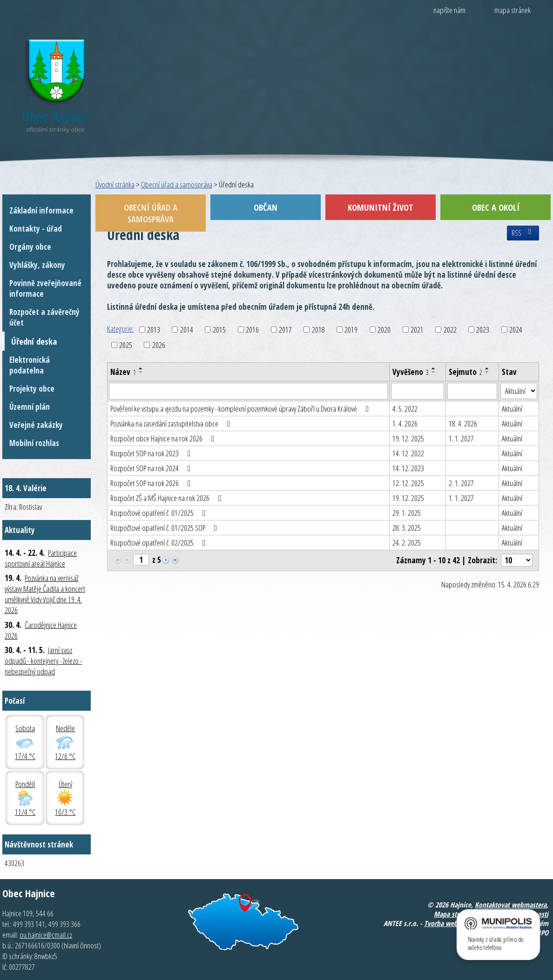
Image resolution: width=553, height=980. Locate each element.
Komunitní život (381, 207)
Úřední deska (34, 341)
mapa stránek (513, 10)
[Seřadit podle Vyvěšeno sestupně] (434, 372)
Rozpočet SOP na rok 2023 (152, 453)
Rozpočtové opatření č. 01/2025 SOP (165, 528)
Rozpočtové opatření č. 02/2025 (160, 543)
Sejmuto (465, 372)
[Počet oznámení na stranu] (517, 560)
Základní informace (41, 210)
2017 (285, 330)
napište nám (449, 10)
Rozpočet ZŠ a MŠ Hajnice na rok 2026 (168, 498)
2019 (351, 330)
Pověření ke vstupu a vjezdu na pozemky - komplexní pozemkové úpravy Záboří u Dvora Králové (241, 409)
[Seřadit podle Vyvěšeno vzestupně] (434, 368)
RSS (523, 233)
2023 (483, 330)
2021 (417, 330)
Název (123, 372)
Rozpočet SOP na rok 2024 (152, 468)
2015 (219, 330)
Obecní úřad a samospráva (177, 184)
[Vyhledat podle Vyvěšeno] (418, 391)
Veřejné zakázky (36, 425)
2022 (450, 330)
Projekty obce (32, 389)
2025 (126, 345)
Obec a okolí (496, 207)
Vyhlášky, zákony (37, 265)
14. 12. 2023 (408, 468)
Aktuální (512, 409)
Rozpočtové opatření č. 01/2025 (160, 513)
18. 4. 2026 (463, 423)
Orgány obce (30, 247)
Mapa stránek (453, 914)
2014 (187, 330)
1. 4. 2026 (405, 423)
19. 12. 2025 (408, 438)
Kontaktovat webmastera (511, 905)
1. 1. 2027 (461, 438)
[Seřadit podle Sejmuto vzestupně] (487, 368)
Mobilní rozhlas (34, 443)
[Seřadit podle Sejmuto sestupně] (487, 372)
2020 (384, 330)
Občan (266, 207)
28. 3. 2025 (407, 528)
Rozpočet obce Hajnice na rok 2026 (164, 438)
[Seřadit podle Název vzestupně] (141, 368)
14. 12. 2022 (408, 453)
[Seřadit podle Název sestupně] (141, 372)
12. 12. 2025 (408, 483)
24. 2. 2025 (407, 543)
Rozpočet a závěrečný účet (44, 317)
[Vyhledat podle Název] (248, 391)
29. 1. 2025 (407, 513)
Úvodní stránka (115, 184)
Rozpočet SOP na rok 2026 (152, 483)
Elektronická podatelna (30, 365)
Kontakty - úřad (36, 229)
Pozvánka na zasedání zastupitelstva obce (172, 423)
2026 (159, 345)
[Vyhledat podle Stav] (519, 391)
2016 (252, 330)
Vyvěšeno (411, 372)
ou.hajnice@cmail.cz (46, 935)
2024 (516, 330)
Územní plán (30, 407)
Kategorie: (120, 329)
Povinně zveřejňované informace (45, 288)
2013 (154, 330)
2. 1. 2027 (461, 483)
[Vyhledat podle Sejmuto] (472, 391)
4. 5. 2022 (405, 409)
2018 (318, 330)
